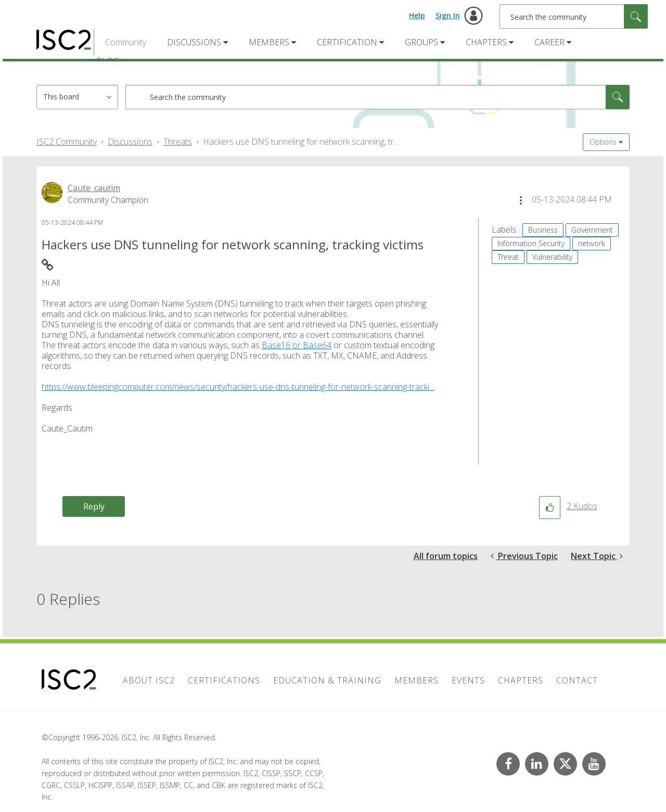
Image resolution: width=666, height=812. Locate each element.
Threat (508, 257)
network (592, 243)
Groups (421, 42)
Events (468, 680)
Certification (347, 42)
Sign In (448, 15)
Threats (178, 142)
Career (549, 42)
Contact (577, 680)
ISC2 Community (67, 142)
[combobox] (574, 16)
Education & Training (327, 680)
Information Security (531, 243)
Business (543, 230)
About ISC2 (149, 680)
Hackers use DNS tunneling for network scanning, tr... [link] (301, 142)
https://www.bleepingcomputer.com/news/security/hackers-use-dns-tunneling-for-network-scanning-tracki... (238, 387)
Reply (94, 506)
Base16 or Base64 (297, 345)
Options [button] (603, 142)
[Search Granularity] (77, 97)
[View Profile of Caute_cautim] (94, 188)
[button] (521, 200)
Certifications (224, 680)
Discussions (194, 42)
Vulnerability (552, 257)
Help (417, 15)
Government (592, 230)
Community (126, 42)
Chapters (486, 42)
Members (269, 42)
